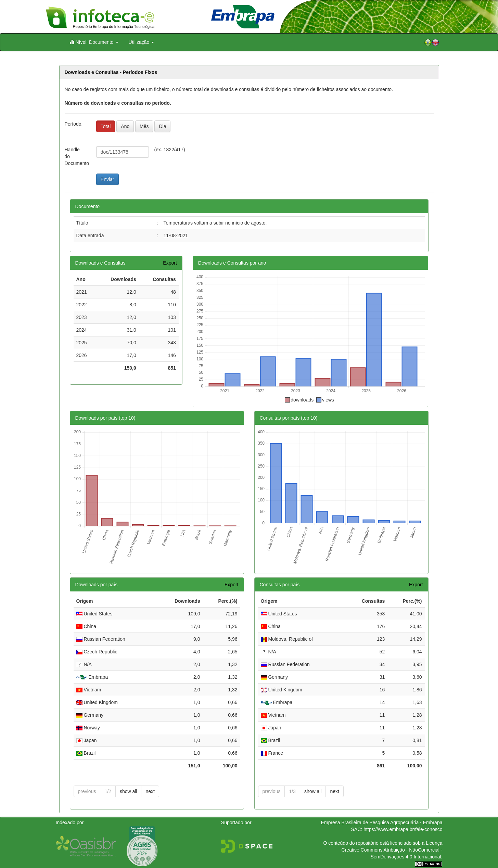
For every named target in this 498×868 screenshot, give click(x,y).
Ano (125, 126)
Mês (144, 126)
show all (129, 791)
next (150, 791)
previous (87, 791)
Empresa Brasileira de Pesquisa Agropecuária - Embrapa (382, 822)
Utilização (142, 42)
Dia (162, 126)
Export (170, 263)
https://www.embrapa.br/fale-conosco (403, 829)
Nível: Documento (94, 42)
